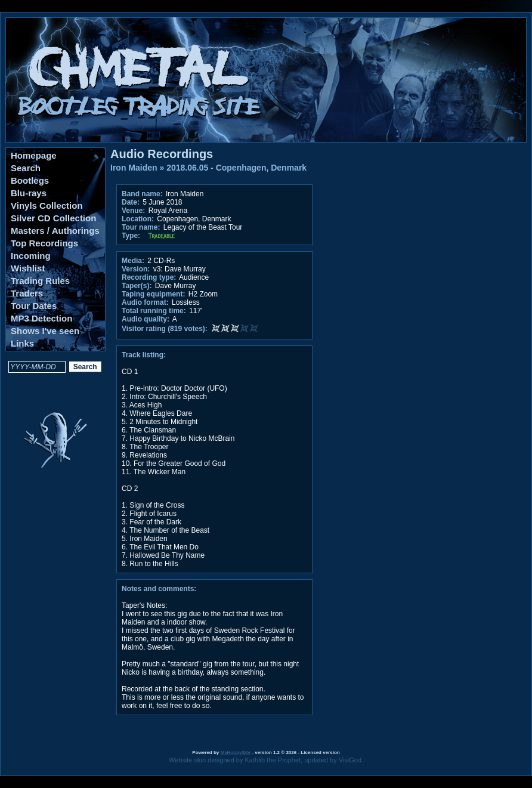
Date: (131, 202)
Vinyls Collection (47, 206)
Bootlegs (30, 180)
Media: (133, 261)
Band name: (142, 194)
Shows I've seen (45, 331)
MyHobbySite (235, 753)
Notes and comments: (159, 589)
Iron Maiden (134, 168)
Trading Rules (40, 281)
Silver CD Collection (53, 218)
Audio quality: (146, 319)
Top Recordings (44, 243)
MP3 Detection (41, 318)
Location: (138, 219)
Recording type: (149, 277)
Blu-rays (29, 193)
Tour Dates (34, 306)
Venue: (133, 211)
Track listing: (144, 355)
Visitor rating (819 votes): (165, 329)
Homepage (34, 155)
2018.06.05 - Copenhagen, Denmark (236, 168)
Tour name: (141, 227)
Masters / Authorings (55, 231)
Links (22, 343)
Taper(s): (137, 286)
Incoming (31, 256)
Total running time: (154, 311)
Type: (131, 236)
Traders (27, 293)
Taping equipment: (153, 294)
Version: (136, 269)
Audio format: (145, 302)
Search (26, 168)
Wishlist (28, 268)
